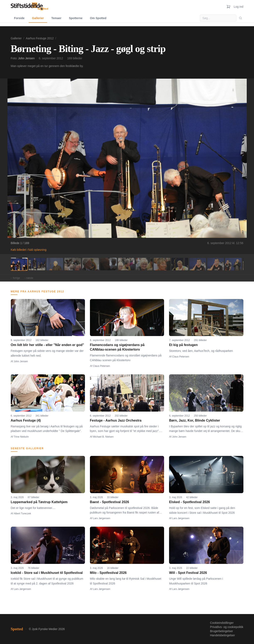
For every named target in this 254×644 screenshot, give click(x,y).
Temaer (56, 18)
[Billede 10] (180, 264)
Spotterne (76, 18)
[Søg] (241, 18)
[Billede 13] (233, 264)
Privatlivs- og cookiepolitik (227, 627)
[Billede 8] (144, 264)
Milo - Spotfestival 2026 (108, 573)
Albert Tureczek (22, 514)
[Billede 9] (162, 264)
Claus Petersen (102, 366)
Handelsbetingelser (222, 635)
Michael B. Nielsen (103, 437)
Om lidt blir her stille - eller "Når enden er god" (47, 345)
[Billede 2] (37, 264)
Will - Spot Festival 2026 (188, 573)
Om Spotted (98, 18)
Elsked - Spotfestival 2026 (190, 502)
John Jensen (26, 58)
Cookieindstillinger (222, 623)
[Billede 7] (126, 264)
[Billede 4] (73, 264)
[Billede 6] (108, 264)
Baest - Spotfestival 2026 (110, 502)
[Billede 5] (91, 264)
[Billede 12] (216, 264)
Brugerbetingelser (221, 631)
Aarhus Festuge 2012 (40, 38)
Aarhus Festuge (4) (26, 420)
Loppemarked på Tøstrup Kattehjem (39, 502)
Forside (19, 18)
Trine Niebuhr (21, 437)
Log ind (239, 7)
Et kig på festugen (183, 345)
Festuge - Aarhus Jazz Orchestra (116, 420)
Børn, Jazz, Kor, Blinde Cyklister (194, 420)
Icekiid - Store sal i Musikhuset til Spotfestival (47, 573)
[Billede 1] (19, 264)
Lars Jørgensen (102, 518)
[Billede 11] (198, 264)
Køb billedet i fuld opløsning (29, 250)
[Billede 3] (55, 264)
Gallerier (38, 18)
